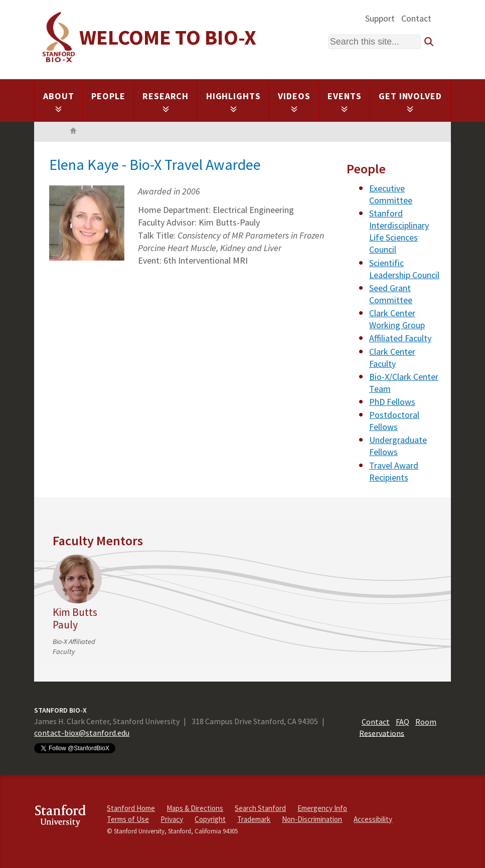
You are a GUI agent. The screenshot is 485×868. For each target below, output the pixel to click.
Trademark (254, 819)
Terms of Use (128, 819)
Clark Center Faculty (392, 358)
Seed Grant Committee (391, 294)
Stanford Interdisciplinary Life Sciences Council (399, 231)
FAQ (402, 722)
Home (73, 132)
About (59, 101)
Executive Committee (391, 194)
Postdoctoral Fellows (394, 421)
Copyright (210, 819)
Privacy (172, 819)
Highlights (233, 101)
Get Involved (410, 101)
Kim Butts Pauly (75, 618)
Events (344, 101)
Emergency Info (322, 808)
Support (380, 18)
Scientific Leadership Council (404, 269)
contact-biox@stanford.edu (82, 733)
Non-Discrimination (312, 819)
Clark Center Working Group (397, 319)
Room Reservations (398, 727)
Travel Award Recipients (394, 471)
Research (166, 101)
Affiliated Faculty (400, 338)
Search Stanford (260, 808)
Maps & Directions (195, 808)
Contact (416, 18)
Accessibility (373, 819)
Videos (294, 101)
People (108, 96)
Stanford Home (131, 808)
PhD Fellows (392, 402)
